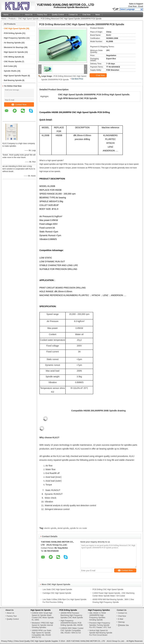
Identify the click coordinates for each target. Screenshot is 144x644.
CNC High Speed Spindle (28, 19)
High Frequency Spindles (15, 38)
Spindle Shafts (10, 71)
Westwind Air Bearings (14, 47)
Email (141, 6)
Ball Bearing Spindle (13, 80)
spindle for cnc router (79, 528)
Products (17, 15)
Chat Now (132, 6)
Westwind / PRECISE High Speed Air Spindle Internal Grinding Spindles (43, 625)
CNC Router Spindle (13, 62)
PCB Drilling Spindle (13, 33)
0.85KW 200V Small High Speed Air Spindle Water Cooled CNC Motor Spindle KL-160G (43, 616)
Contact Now (19, 104)
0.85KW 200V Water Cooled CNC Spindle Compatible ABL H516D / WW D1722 (72, 630)
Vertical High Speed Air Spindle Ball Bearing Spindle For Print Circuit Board (101, 633)
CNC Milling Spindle (13, 57)
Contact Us (73, 15)
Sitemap (121, 622)
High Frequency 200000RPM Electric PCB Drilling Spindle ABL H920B (71, 623)
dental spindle (63, 528)
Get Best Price (77, 79)
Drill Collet (8, 66)
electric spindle (50, 528)
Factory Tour (42, 15)
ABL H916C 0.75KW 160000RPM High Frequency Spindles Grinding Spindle (98, 616)
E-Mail (121, 619)
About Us (29, 15)
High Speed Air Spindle (14, 52)
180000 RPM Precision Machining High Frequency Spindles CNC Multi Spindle (72, 615)
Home (6, 15)
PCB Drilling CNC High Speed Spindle (108, 589)
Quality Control (58, 15)
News (98, 15)
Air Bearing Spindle (12, 43)
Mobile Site (123, 625)
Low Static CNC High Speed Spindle (57, 589)
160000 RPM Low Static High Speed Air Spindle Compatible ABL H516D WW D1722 (42, 634)
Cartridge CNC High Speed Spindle (57, 593)
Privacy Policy (7, 641)
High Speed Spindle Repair (16, 76)
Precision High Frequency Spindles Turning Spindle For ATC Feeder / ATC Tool (100, 625)
